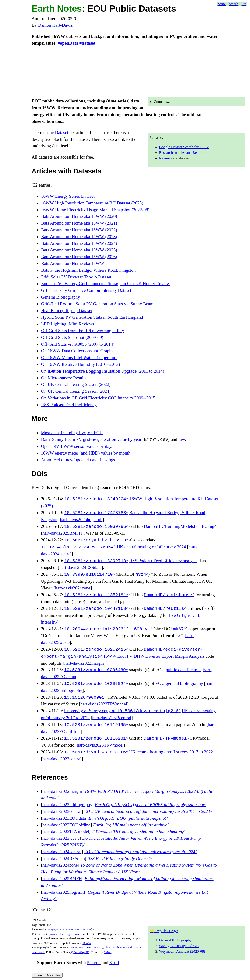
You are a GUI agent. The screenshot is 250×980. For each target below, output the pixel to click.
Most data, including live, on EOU (72, 433)
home (222, 4)
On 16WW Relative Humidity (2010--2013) (81, 364)
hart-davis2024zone (73, 588)
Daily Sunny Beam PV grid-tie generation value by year (91, 439)
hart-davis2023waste (61, 838)
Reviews (166, 158)
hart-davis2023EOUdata (64, 818)
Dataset (62, 132)
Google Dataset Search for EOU (183, 147)
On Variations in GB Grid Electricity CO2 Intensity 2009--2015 (98, 398)
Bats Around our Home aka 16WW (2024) (79, 243)
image (51, 929)
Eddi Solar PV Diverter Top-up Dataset (76, 277)
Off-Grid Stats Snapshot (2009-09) (72, 337)
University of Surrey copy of (121, 711)
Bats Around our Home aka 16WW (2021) (79, 223)
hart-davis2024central (62, 852)
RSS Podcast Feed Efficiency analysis (163, 561)
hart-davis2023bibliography (67, 805)
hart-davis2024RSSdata (80, 567)
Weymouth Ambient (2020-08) (182, 951)
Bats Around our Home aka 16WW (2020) (79, 216)
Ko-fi (114, 963)
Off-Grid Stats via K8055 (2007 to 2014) (78, 344)
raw (182, 439)
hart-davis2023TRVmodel (104, 704)
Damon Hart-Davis (55, 25)
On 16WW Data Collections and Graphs (77, 351)
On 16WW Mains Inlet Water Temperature (79, 358)
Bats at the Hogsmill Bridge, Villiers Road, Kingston (88, 270)
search (234, 4)
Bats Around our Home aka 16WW (73, 263)
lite (244, 4)
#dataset (87, 43)
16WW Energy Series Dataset (68, 196)
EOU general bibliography (179, 684)
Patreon (94, 963)
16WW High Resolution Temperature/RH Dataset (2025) (92, 203)
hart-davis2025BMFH (62, 533)
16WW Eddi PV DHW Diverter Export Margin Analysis (154, 656)
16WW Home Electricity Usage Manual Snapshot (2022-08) (95, 210)
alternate (62, 929)
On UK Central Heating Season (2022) (76, 384)
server (42, 934)
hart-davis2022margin (84, 663)
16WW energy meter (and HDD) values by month (86, 453)
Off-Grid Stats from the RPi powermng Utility (83, 331)
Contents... (162, 102)
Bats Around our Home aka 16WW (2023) (79, 237)
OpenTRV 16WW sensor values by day (76, 446)
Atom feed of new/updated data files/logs (78, 460)
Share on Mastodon (47, 975)
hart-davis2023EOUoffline (66, 825)
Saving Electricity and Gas (179, 946)
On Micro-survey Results (64, 378)
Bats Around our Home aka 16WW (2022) (79, 230)
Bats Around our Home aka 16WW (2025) (79, 250)
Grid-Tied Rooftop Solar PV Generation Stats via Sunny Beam (97, 304)
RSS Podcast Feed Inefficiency (69, 405)
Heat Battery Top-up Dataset (67, 311)
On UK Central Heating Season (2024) (76, 391)
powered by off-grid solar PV (66, 934)
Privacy (99, 947)
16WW (87, 943)
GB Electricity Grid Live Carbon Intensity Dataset (86, 290)
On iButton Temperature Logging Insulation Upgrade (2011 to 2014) (103, 371)
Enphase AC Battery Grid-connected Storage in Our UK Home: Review (106, 284)
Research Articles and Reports (182, 153)
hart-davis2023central (112, 718)
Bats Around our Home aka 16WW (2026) (79, 257)
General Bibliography (61, 297)
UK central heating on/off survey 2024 (151, 547)
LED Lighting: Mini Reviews (68, 324)
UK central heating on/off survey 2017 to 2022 (171, 752)
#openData (68, 43)
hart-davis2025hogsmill (81, 520)
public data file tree (183, 670)
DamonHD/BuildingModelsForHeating (179, 527)
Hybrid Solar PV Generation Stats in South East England (92, 317)
